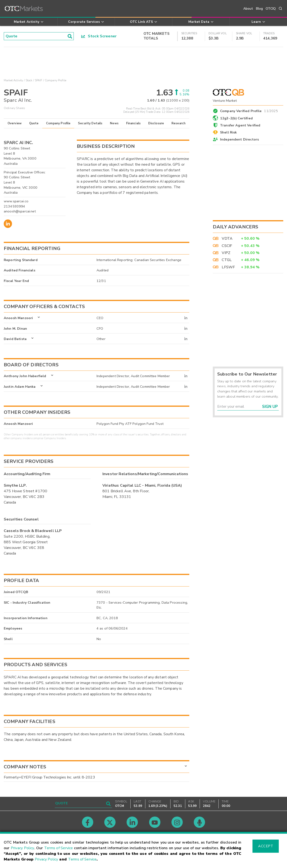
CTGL (227, 260)
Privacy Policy (23, 848)
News (114, 123)
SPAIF (39, 80)
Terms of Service (58, 848)
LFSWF (228, 267)
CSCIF (227, 246)
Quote (34, 123)
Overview (15, 123)
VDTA (227, 239)
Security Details (90, 123)
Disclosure (156, 123)
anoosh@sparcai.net (20, 211)
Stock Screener (99, 36)
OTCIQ (271, 9)
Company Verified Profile (249, 110)
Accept (266, 846)
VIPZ (226, 253)
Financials (134, 123)
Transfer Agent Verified (240, 125)
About (248, 9)
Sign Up (270, 407)
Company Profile (58, 123)
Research (178, 123)
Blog (260, 9)
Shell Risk (229, 132)
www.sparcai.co (16, 201)
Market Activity (13, 80)
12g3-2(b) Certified (236, 118)
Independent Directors (239, 139)
